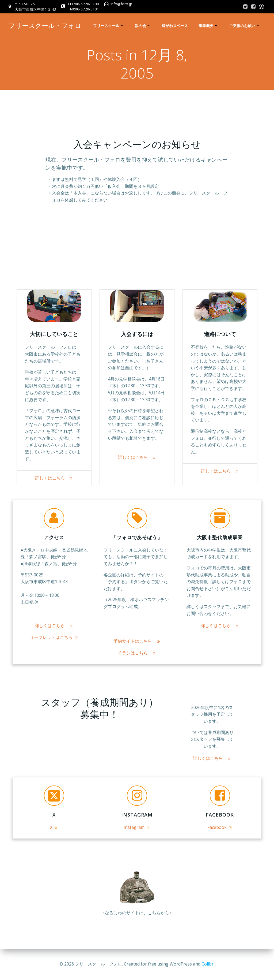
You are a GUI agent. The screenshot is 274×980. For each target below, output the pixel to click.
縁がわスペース (175, 26)
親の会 (143, 26)
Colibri (208, 964)
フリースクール (109, 26)
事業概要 (208, 26)
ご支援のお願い (245, 26)
